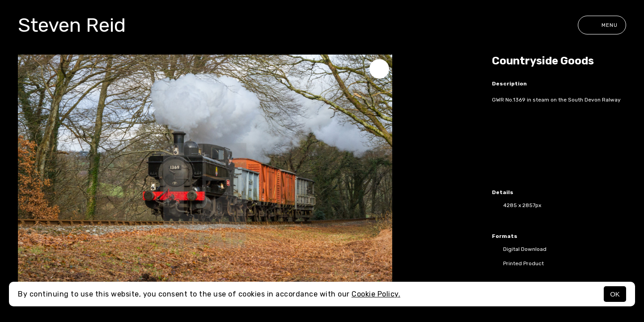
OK (615, 294)
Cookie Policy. (376, 294)
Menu (602, 25)
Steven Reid (72, 25)
